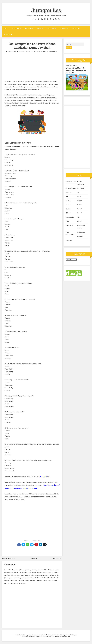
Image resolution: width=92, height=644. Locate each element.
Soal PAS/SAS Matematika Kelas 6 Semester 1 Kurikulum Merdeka (76, 69)
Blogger (74, 635)
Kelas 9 (79, 213)
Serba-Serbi (64, 29)
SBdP (67, 221)
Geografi (68, 192)
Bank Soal (7, 35)
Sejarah (79, 221)
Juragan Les (46, 10)
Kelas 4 (68, 205)
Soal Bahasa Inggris (32, 52)
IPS (67, 196)
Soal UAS (80, 236)
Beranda (34, 558)
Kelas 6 (68, 209)
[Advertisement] (32, 68)
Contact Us (40, 635)
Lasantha (48, 636)
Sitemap (63, 635)
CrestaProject (31, 636)
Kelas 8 (68, 213)
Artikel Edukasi (51, 29)
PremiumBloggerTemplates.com (61, 636)
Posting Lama (58, 558)
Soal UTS (69, 240)
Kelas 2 (68, 201)
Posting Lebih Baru (8, 558)
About (34, 635)
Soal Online (75, 29)
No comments (53, 52)
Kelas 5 (79, 205)
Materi (39, 29)
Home (6, 29)
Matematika (29, 29)
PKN (78, 217)
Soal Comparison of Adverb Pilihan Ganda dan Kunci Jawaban (32, 46)
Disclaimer (47, 635)
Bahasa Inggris (16, 29)
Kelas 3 (79, 201)
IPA (78, 192)
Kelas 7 (79, 209)
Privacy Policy (55, 635)
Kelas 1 (79, 196)
